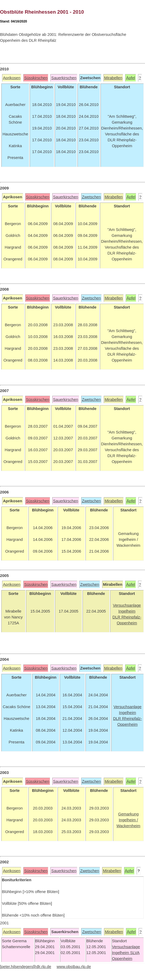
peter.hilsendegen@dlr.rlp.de (26, 967)
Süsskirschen (36, 78)
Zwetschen (92, 197)
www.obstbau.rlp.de (74, 967)
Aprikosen (12, 78)
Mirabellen (113, 78)
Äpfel (130, 78)
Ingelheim (121, 953)
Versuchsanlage (126, 947)
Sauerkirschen (64, 78)
